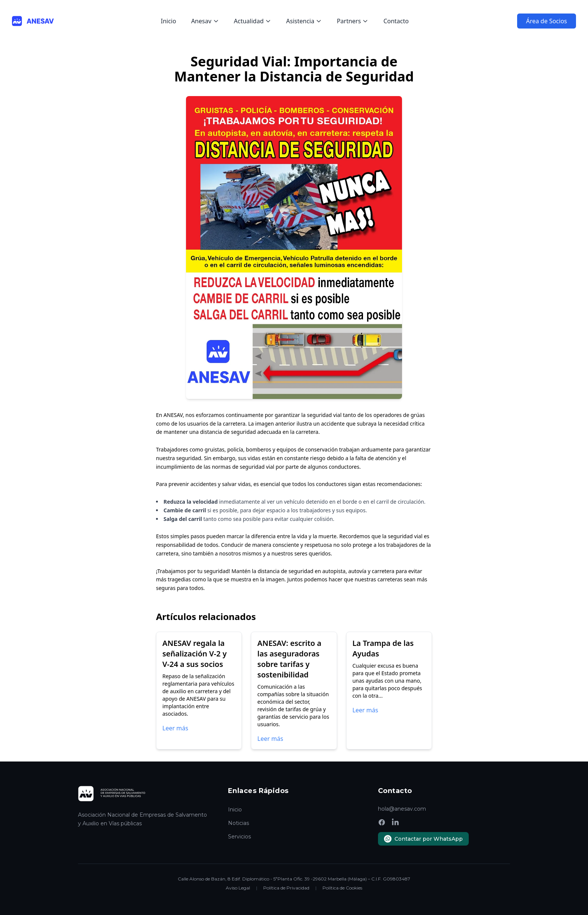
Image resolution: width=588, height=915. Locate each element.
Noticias (238, 823)
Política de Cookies (342, 888)
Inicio (169, 21)
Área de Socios (547, 21)
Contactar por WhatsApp (423, 839)
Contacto (396, 21)
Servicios (239, 837)
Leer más (175, 728)
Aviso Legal (238, 888)
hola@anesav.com (402, 809)
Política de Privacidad (286, 888)
